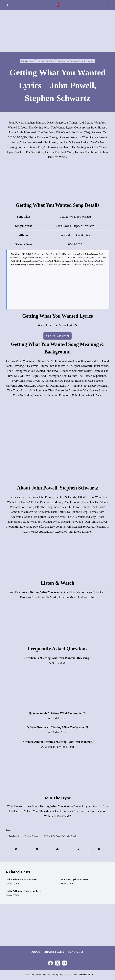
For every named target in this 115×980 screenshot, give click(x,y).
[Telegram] (78, 850)
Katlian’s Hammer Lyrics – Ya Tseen (24, 892)
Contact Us (76, 952)
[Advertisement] (57, 31)
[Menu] (106, 5)
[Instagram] (65, 963)
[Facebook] (16, 850)
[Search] (7, 5)
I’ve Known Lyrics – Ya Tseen (74, 880)
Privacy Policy (54, 952)
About (36, 952)
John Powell (27, 61)
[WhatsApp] (99, 850)
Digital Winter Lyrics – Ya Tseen (21, 880)
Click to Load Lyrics (57, 336)
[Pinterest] (58, 850)
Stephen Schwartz (46, 61)
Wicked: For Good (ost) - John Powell (76, 61)
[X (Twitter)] (37, 850)
